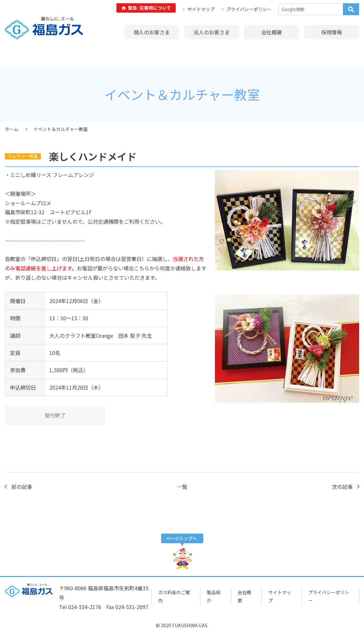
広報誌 (339, 54)
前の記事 (22, 487)
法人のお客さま (212, 32)
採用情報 (332, 32)
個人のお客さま (152, 32)
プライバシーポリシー (249, 9)
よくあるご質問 (300, 54)
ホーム (12, 129)
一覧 (182, 487)
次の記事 (342, 487)
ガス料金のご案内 (174, 596)
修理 (261, 54)
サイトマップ (201, 9)
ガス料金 (25, 54)
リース (221, 54)
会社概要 (272, 32)
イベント (143, 54)
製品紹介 (64, 54)
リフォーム (182, 54)
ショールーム (103, 54)
